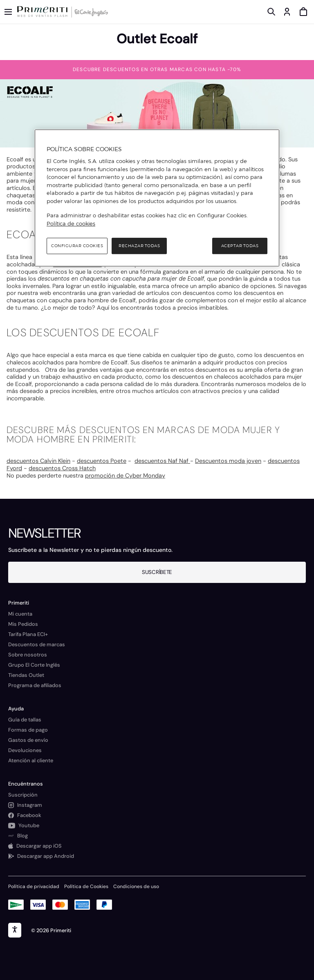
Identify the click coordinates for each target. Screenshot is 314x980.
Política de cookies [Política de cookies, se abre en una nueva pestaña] (71, 223)
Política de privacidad (34, 886)
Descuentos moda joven (228, 461)
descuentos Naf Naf (162, 461)
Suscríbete (157, 572)
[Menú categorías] (8, 12)
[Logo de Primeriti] (44, 12)
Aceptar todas (240, 246)
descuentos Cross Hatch (62, 468)
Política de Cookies (86, 886)
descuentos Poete (102, 461)
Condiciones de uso (136, 886)
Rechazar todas (139, 246)
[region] (157, 198)
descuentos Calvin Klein (38, 461)
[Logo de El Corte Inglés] (90, 12)
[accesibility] (15, 930)
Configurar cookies (77, 246)
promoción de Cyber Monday (125, 475)
